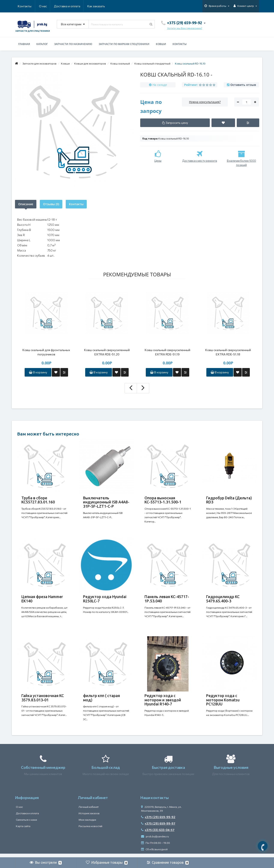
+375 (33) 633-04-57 (158, 834)
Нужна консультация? (205, 102)
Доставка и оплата (46, 6)
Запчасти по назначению (73, 44)
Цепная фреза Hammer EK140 (42, 600)
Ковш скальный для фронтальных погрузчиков (46, 352)
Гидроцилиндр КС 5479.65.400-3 (223, 600)
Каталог (42, 44)
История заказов (89, 817)
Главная (24, 44)
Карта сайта (23, 830)
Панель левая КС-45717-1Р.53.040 (167, 600)
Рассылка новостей (90, 830)
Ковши (161, 44)
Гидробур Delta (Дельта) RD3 (229, 500)
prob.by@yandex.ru (155, 840)
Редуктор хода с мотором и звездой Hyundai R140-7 (163, 702)
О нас (22, 6)
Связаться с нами (26, 823)
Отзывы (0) (51, 204)
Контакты (99, 6)
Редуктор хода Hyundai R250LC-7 (105, 600)
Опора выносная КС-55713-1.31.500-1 (163, 500)
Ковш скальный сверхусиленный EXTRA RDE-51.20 (107, 352)
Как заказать (76, 6)
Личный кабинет (89, 811)
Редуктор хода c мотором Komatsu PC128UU (223, 702)
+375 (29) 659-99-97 (158, 827)
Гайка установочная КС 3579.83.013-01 (43, 700)
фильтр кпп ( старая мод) (101, 700)
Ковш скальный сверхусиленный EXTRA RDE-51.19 (168, 352)
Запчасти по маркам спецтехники (124, 44)
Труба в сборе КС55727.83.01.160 (38, 500)
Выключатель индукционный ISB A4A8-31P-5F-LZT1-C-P (106, 502)
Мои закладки (87, 823)
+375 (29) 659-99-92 (158, 821)
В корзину (38, 372)
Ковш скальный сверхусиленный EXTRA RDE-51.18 (228, 352)
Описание (26, 204)
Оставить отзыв (243, 85)
